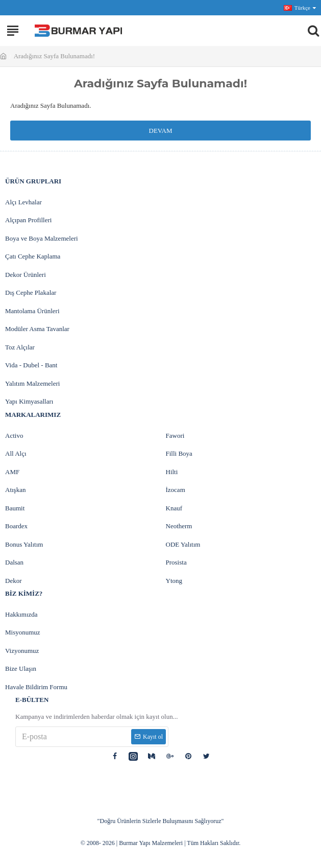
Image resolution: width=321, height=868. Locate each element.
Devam (161, 131)
